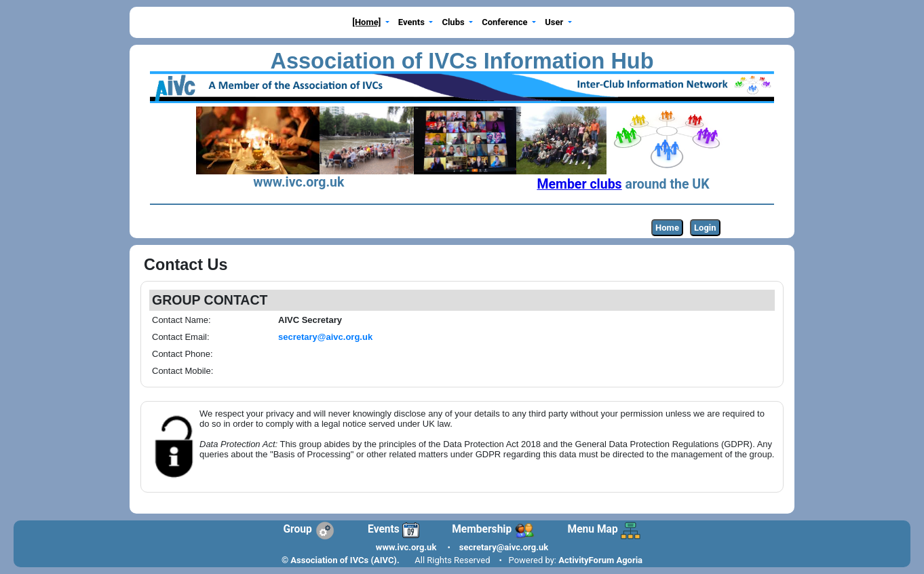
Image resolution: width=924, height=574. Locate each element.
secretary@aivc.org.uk (504, 547)
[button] (371, 23)
